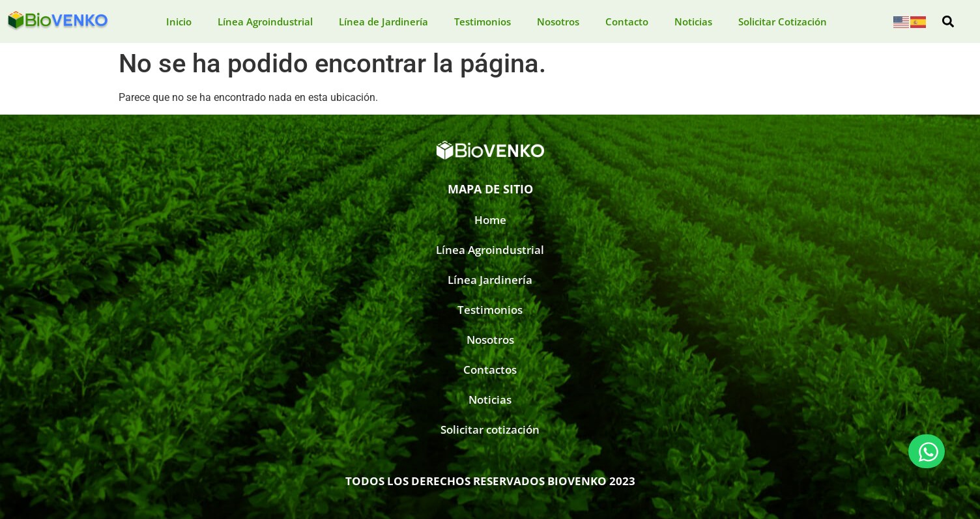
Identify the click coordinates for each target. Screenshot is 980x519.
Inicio (179, 21)
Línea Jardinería (490, 280)
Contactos (490, 370)
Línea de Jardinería (383, 21)
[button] (948, 22)
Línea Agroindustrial (265, 21)
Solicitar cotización (490, 429)
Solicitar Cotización (783, 21)
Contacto (627, 21)
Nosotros (558, 21)
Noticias (693, 21)
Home (490, 220)
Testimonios (483, 21)
